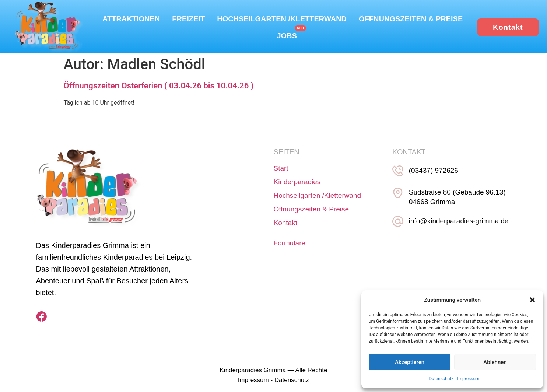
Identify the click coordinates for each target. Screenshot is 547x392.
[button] (532, 300)
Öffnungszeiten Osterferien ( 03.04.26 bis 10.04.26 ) (159, 86)
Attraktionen (131, 19)
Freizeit (188, 19)
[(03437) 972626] (397, 170)
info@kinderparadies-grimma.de (457, 219)
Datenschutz (441, 379)
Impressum (468, 379)
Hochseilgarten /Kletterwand (282, 19)
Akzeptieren (410, 362)
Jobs (287, 36)
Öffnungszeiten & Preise (411, 19)
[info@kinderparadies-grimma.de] (397, 218)
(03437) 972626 (431, 171)
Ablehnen (495, 362)
